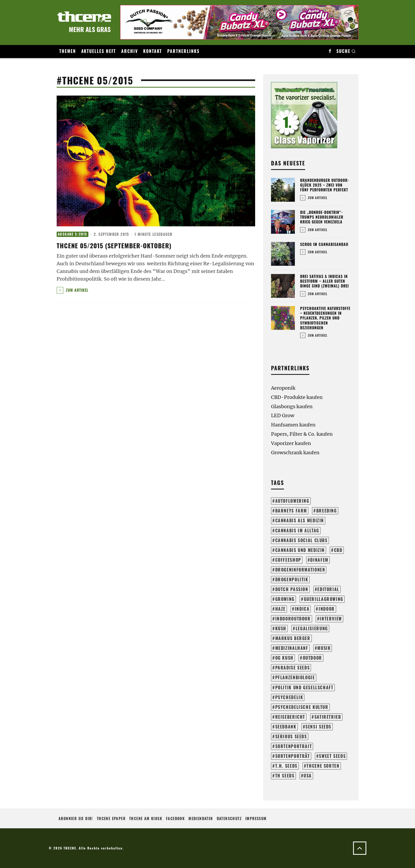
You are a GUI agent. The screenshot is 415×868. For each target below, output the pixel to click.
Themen (68, 51)
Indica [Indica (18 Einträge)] (302, 609)
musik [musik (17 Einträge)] (324, 648)
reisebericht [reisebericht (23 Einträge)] (290, 717)
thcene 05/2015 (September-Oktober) (114, 245)
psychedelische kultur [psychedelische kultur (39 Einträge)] (302, 707)
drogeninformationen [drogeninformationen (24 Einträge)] (300, 570)
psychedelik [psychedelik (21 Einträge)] (289, 697)
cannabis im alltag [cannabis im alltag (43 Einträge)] (297, 530)
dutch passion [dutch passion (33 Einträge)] (292, 589)
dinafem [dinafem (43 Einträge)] (319, 560)
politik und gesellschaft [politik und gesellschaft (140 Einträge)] (304, 687)
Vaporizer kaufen (291, 443)
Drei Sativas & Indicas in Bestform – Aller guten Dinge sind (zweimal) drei (324, 281)
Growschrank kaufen (295, 453)
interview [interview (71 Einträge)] (331, 619)
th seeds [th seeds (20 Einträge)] (285, 776)
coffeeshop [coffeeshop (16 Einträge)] (288, 560)
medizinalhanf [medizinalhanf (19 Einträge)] (292, 648)
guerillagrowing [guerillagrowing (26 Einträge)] (324, 599)
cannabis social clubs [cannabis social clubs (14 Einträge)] (301, 540)
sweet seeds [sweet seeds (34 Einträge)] (332, 756)
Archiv (130, 51)
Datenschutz (229, 818)
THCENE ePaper (111, 818)
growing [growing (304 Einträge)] (285, 599)
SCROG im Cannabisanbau (324, 244)
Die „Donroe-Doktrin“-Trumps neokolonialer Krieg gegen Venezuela (322, 217)
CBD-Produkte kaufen (297, 397)
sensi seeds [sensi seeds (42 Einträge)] (318, 727)
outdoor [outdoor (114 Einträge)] (312, 658)
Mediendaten (201, 818)
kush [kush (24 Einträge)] (281, 628)
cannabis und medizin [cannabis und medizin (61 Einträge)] (300, 550)
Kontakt (153, 51)
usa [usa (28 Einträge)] (308, 776)
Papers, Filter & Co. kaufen (302, 434)
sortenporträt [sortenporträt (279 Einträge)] (293, 756)
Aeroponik (283, 388)
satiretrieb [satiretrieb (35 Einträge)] (328, 717)
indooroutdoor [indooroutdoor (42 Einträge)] (293, 619)
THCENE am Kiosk (146, 818)
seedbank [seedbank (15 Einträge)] (286, 727)
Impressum (256, 818)
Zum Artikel (73, 290)
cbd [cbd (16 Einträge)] (338, 550)
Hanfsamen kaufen (293, 425)
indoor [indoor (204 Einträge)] (327, 609)
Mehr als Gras (90, 29)
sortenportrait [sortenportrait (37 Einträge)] (294, 746)
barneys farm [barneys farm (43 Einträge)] (291, 511)
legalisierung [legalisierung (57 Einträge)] (312, 628)
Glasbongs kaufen (292, 406)
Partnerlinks (183, 51)
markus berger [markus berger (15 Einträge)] (293, 638)
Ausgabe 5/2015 (73, 234)
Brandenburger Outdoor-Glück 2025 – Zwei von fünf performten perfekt (325, 185)
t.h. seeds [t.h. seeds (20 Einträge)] (286, 766)
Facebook (175, 818)
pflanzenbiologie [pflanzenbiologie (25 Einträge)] (295, 677)
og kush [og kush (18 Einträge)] (284, 658)
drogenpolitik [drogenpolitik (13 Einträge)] (292, 579)
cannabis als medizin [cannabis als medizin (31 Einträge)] (300, 520)
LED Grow (283, 415)
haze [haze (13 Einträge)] (280, 609)
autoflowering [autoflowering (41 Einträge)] (292, 501)
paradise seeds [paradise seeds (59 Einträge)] (293, 668)
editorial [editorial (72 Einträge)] (328, 589)
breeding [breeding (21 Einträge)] (327, 511)
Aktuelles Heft (99, 51)
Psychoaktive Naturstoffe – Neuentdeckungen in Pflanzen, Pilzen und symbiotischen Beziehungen (325, 318)
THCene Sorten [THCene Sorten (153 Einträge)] (323, 766)
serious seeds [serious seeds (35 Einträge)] (291, 736)
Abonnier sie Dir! (76, 818)
